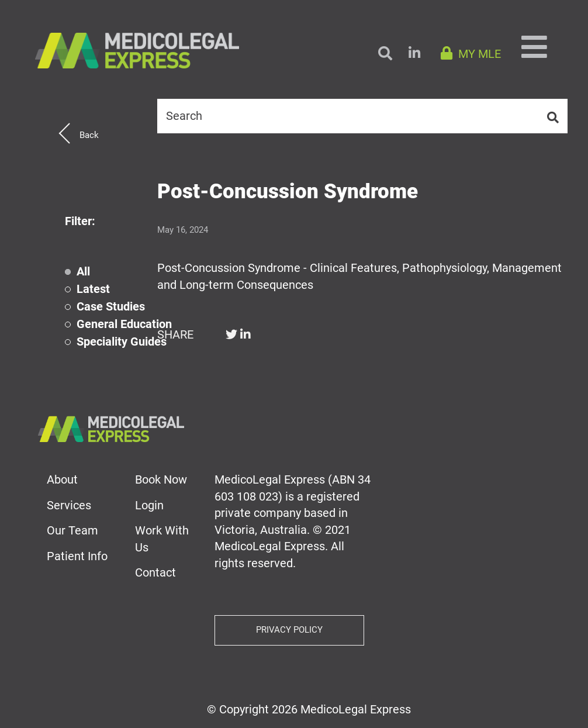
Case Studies (111, 307)
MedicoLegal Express (356, 709)
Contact (155, 572)
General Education (124, 324)
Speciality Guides (122, 342)
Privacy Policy (289, 630)
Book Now (161, 479)
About (62, 479)
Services (69, 505)
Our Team (72, 530)
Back (89, 135)
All (83, 272)
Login (149, 505)
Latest (93, 289)
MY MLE (471, 54)
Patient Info (77, 556)
